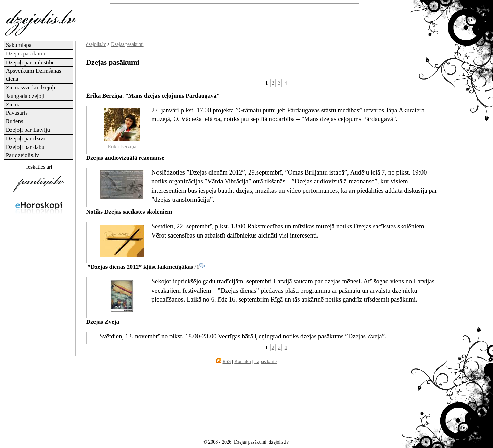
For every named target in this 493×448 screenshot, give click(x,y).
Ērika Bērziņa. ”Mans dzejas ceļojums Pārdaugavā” (153, 95)
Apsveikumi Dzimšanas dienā (34, 75)
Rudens (15, 121)
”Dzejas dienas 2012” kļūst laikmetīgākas (140, 267)
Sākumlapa (19, 45)
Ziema (13, 105)
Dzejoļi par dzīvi (25, 138)
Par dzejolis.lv (22, 155)
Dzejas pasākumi (127, 44)
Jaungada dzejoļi (25, 96)
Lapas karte (266, 362)
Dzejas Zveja (103, 322)
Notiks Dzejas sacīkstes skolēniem (129, 212)
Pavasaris (17, 113)
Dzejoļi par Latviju (28, 130)
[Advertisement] (39, 327)
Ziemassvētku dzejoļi (31, 87)
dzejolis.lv (96, 44)
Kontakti (243, 362)
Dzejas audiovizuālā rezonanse (125, 158)
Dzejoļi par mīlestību (30, 62)
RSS (227, 362)
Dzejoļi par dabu (25, 147)
